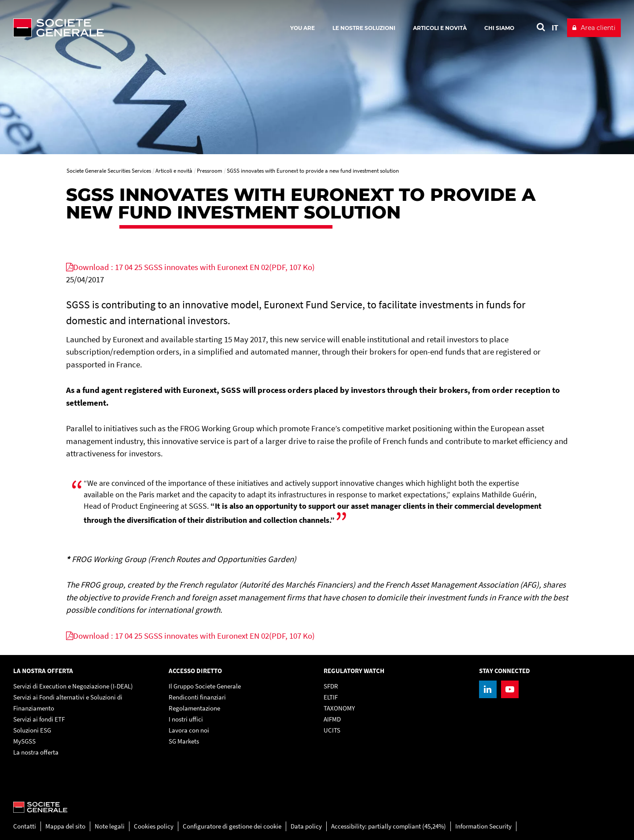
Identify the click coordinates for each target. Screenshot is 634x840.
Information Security (483, 826)
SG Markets (184, 741)
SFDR (331, 686)
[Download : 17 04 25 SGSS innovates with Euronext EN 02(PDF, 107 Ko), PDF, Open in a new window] (190, 267)
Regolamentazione (194, 708)
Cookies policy (154, 826)
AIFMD (332, 719)
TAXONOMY (339, 708)
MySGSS (24, 741)
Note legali (110, 826)
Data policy (306, 826)
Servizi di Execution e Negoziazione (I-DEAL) (73, 686)
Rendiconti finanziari (197, 697)
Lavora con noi (189, 730)
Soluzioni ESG (32, 730)
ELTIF (331, 697)
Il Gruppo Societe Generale (205, 686)
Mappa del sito (65, 826)
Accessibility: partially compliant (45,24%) (389, 826)
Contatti (25, 826)
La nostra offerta (36, 752)
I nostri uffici (186, 719)
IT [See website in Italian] (555, 28)
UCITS (332, 730)
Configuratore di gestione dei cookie (232, 826)
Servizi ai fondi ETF (39, 719)
